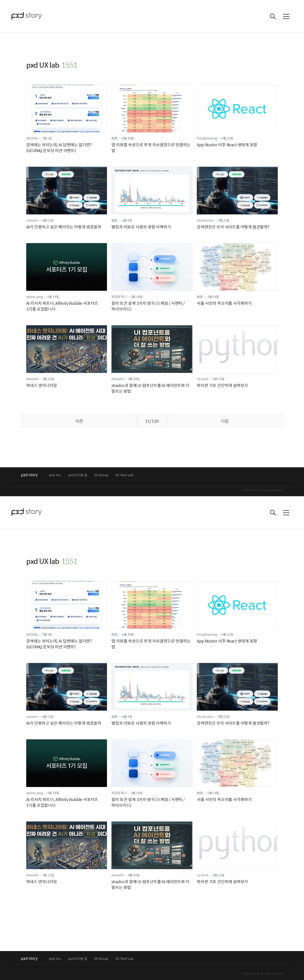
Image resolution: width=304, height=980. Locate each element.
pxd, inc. (55, 475)
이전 (79, 421)
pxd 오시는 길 (78, 475)
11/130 (152, 421)
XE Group (101, 475)
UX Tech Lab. (125, 475)
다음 (225, 421)
